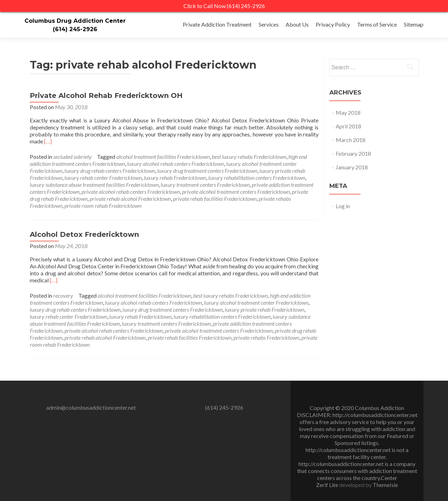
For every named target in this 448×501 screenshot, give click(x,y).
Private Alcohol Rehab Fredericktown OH (106, 96)
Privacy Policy (333, 24)
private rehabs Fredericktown (266, 337)
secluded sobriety (72, 157)
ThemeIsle (385, 485)
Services (269, 24)
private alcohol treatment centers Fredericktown (236, 192)
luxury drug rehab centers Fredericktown (110, 171)
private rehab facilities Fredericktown (215, 199)
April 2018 (348, 126)
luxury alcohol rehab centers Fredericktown (176, 164)
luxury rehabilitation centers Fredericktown (257, 178)
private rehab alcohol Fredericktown (130, 199)
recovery (63, 295)
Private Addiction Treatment (217, 24)
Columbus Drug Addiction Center (75, 21)
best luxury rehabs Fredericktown (249, 157)
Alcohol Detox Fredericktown (84, 234)
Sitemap (414, 24)
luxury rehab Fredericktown (175, 178)
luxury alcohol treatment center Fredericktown (256, 302)
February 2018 (353, 153)
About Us (297, 24)
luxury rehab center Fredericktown (103, 178)
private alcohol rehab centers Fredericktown (131, 192)
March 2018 (351, 140)
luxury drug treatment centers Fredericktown (207, 171)
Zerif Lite (328, 485)
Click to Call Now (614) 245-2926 (224, 6)
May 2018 (348, 112)
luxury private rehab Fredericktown (264, 309)
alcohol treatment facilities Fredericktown (163, 157)
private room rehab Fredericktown (103, 206)
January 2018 (352, 167)
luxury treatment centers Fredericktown (205, 185)
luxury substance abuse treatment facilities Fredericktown (94, 185)
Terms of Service (377, 24)
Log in (343, 206)
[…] (48, 141)
